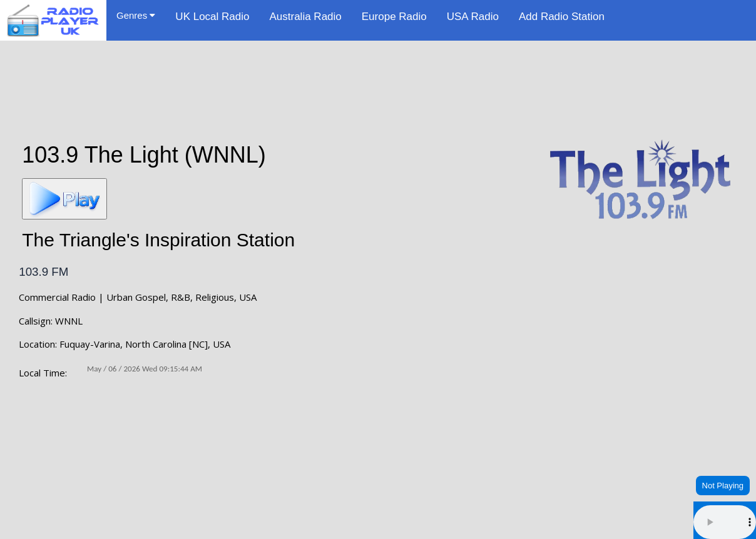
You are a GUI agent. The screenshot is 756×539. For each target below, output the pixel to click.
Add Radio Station (562, 17)
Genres (136, 15)
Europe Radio (394, 17)
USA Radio (473, 17)
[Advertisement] (378, 83)
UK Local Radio (212, 17)
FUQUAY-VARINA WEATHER (378, 450)
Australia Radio (305, 17)
